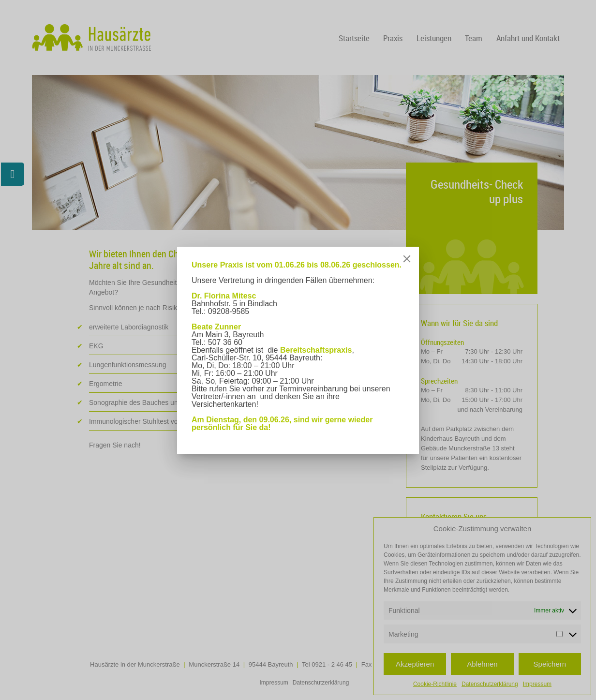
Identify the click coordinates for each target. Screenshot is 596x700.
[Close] (407, 259)
